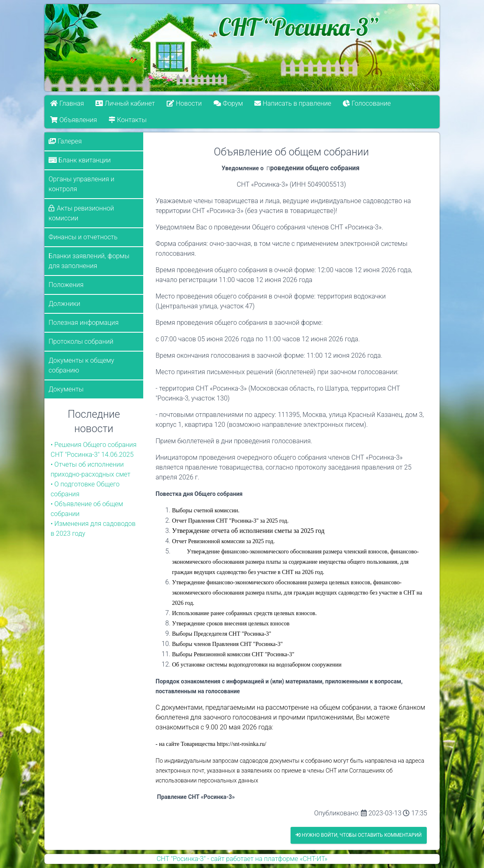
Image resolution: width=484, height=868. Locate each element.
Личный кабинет (126, 103)
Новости (184, 103)
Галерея (65, 141)
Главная (67, 103)
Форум (228, 103)
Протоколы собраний (81, 341)
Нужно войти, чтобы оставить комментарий (359, 835)
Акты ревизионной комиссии (81, 213)
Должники (64, 304)
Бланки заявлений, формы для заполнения (89, 261)
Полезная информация (84, 323)
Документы (66, 389)
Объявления (73, 120)
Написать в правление (293, 103)
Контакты (128, 120)
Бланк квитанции (80, 160)
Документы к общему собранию (81, 365)
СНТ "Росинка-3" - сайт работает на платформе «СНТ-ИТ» (242, 859)
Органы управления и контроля (81, 184)
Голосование (367, 103)
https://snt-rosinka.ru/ (242, 744)
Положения (66, 285)
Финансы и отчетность (83, 237)
